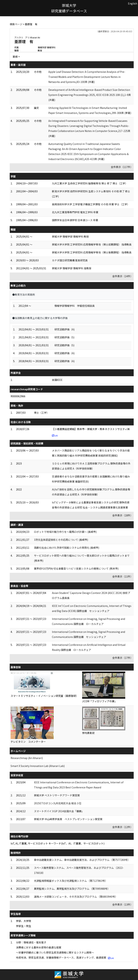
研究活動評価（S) (64, 337)
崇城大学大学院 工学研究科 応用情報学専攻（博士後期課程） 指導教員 (92, 252)
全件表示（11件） (123, 576)
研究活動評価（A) (65, 329)
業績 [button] (15, 57)
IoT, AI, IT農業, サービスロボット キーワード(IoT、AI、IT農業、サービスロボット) (57, 843)
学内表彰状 (88, 733)
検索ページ (16, 24)
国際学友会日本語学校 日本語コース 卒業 (75, 220)
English (133, 3)
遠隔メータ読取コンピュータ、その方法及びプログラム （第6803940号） (76, 897)
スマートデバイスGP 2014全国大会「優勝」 (59, 811)
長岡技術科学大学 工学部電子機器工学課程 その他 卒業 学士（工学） (91, 204)
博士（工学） (42, 413)
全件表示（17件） (123, 658)
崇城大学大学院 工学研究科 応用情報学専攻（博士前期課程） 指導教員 (92, 244)
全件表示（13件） (123, 904)
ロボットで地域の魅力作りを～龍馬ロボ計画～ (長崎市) (65, 532)
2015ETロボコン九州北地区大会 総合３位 (58, 803)
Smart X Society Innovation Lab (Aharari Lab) (38, 766)
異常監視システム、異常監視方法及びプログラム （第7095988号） (72, 889)
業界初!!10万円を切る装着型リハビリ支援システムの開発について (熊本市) (76, 568)
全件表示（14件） (123, 276)
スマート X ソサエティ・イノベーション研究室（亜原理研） (44, 696)
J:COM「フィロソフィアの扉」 (100, 701)
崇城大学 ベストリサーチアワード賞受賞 (57, 795)
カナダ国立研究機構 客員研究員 (70, 260)
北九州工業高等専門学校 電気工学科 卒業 (75, 212)
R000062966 (18, 396)
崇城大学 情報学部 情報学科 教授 (70, 236)
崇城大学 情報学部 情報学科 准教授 (72, 268)
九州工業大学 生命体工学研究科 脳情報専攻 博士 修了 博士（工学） (90, 183)
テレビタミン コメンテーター (28, 742)
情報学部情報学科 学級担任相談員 (75, 306)
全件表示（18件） (123, 515)
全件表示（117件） (122, 167)
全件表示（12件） (123, 827)
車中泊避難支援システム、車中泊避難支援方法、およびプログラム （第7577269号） (82, 860)
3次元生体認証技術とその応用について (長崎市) (61, 540)
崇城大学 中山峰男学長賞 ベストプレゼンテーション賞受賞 (68, 819)
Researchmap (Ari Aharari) (27, 758)
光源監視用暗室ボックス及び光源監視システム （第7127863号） (71, 881)
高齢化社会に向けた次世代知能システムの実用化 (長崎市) (67, 548)
